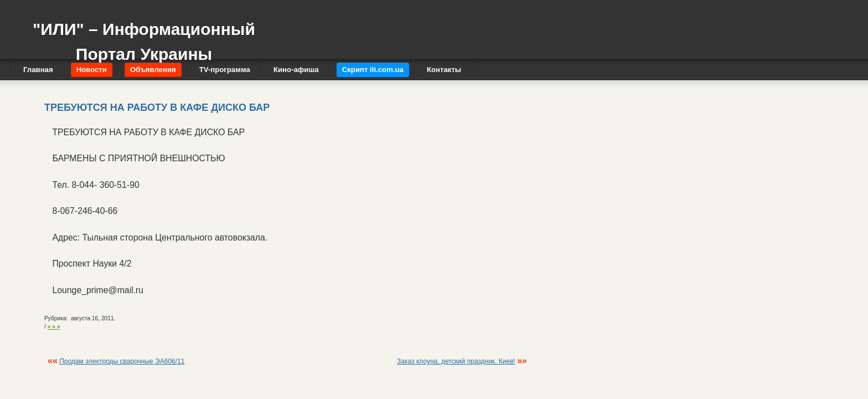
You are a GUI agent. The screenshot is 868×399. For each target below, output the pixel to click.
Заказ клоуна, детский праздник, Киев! (456, 361)
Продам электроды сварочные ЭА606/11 (122, 361)
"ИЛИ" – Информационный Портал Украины (144, 36)
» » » (54, 327)
